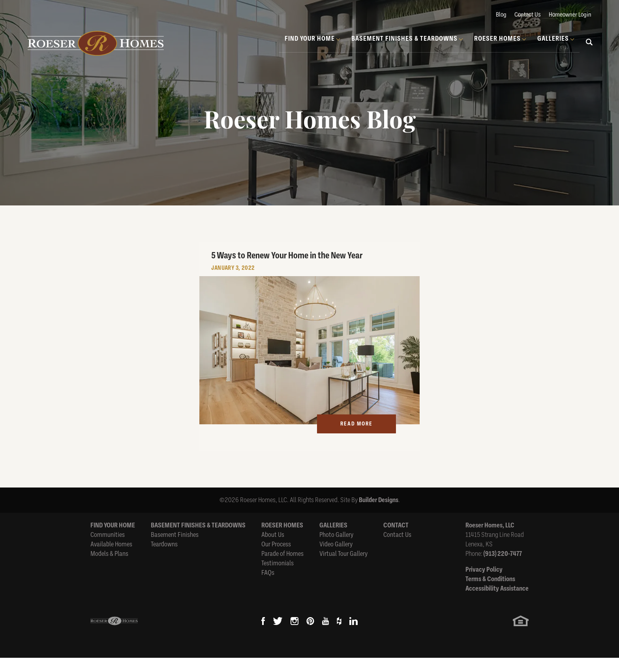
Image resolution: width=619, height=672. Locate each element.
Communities (108, 549)
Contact (396, 539)
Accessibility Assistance (497, 603)
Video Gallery (336, 558)
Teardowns (164, 558)
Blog (501, 15)
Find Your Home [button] (310, 39)
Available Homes (111, 558)
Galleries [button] (553, 39)
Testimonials (278, 577)
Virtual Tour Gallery (343, 568)
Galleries (333, 539)
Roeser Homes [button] (497, 39)
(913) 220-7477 (503, 568)
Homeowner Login (570, 15)
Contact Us (528, 15)
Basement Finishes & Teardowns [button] (404, 39)
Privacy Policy (484, 584)
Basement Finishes (175, 549)
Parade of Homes (282, 568)
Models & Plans (109, 568)
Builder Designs (379, 514)
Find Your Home (113, 539)
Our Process (276, 558)
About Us (273, 549)
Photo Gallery (336, 549)
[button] (589, 48)
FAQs (268, 587)
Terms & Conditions (490, 593)
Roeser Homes (282, 539)
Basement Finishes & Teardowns (198, 539)
